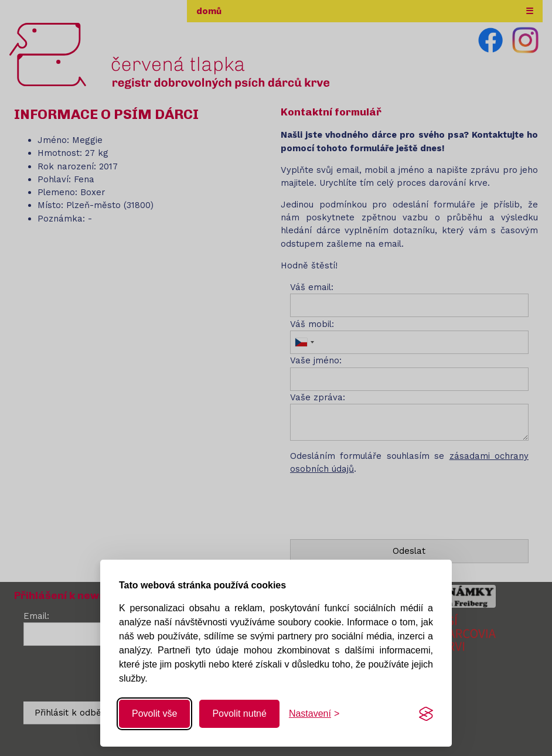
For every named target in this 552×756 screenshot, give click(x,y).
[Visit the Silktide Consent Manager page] (426, 714)
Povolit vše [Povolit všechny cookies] (154, 714)
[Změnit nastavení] (314, 714)
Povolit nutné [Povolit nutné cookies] (239, 714)
